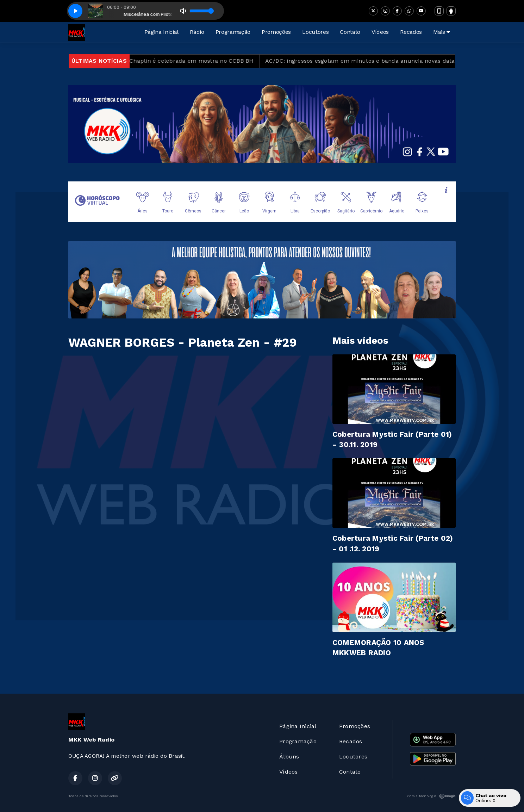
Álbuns (289, 757)
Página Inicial (162, 32)
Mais (442, 32)
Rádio (197, 32)
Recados (411, 32)
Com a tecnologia (431, 796)
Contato (350, 32)
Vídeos (380, 32)
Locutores (315, 32)
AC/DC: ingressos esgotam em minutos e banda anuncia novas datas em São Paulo (391, 61)
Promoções (276, 32)
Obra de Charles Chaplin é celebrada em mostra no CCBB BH (177, 61)
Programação (233, 32)
